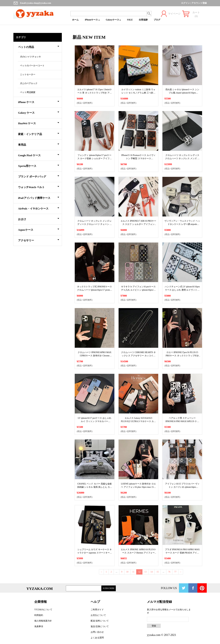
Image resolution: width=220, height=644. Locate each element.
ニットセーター (28, 75)
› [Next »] (181, 572)
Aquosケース (39, 229)
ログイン (186, 3)
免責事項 (39, 626)
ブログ (157, 20)
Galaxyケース (113, 20)
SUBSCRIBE (109, 588)
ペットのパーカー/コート (32, 66)
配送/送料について (100, 621)
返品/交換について (100, 626)
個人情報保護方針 (43, 621)
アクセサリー (39, 240)
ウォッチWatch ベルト (39, 187)
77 (175, 572)
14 (152, 572)
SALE (130, 20)
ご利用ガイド (97, 610)
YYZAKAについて (43, 610)
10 (127, 572)
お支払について (98, 615)
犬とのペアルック (29, 83)
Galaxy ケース (39, 112)
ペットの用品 (39, 47)
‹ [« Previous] (101, 572)
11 (133, 572)
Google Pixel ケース (39, 155)
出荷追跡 (143, 20)
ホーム (75, 20)
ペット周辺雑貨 (28, 92)
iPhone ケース (39, 102)
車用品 (39, 144)
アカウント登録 (199, 3)
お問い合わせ (97, 632)
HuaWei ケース (39, 123)
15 (158, 572)
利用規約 (39, 615)
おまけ (39, 219)
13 (145, 572)
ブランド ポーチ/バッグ (39, 176)
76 (169, 572)
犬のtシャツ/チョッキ (31, 57)
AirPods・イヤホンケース (39, 208)
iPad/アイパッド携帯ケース (39, 197)
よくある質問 (97, 638)
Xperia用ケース (39, 165)
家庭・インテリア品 (39, 134)
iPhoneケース (92, 20)
